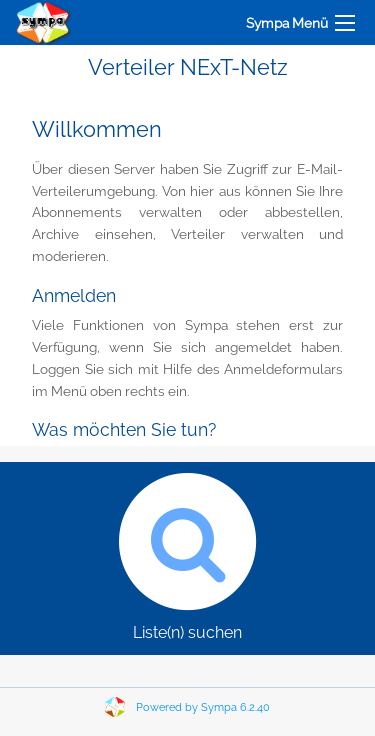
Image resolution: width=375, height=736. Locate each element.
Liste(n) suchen (187, 552)
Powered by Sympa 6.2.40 (203, 707)
